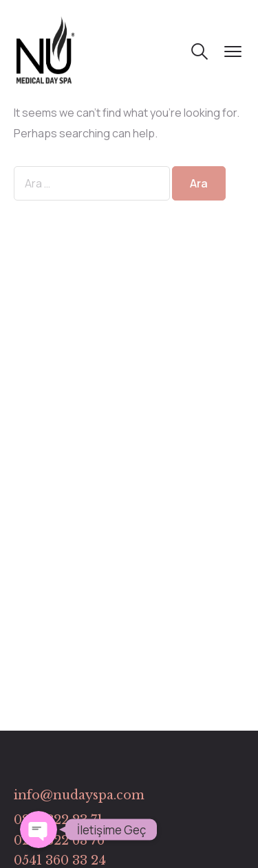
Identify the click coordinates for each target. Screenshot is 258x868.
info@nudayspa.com (79, 795)
